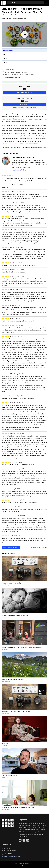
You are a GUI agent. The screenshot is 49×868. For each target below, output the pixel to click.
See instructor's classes (20, 170)
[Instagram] (28, 840)
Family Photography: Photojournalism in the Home (18, 807)
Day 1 (5, 54)
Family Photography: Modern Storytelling (15, 615)
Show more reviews (11, 547)
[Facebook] (24, 840)
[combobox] (26, 3)
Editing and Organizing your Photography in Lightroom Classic (22, 647)
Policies (24, 866)
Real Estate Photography (9, 775)
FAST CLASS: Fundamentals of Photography (16, 711)
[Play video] (24, 35)
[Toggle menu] (46, 3)
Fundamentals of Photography (11, 583)
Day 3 (5, 63)
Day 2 (5, 58)
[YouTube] (20, 840)
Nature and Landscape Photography (13, 679)
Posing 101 (5, 743)
